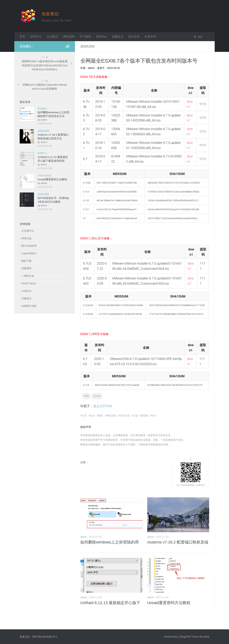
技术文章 (125, 416)
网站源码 (69, 37)
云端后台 (26, 291)
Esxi (154, 416)
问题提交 (26, 298)
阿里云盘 (26, 238)
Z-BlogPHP (184, 637)
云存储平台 (28, 231)
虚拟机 (145, 416)
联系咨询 (150, 37)
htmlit (206, 637)
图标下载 (26, 261)
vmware (97, 396)
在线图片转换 (29, 306)
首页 (22, 37)
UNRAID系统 (44, 176)
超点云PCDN (103, 406)
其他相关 (42, 108)
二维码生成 (28, 276)
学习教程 (85, 37)
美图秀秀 (26, 268)
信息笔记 (50, 14)
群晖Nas (101, 37)
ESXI (87, 396)
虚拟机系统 (43, 194)
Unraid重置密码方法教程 (169, 603)
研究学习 (36, 37)
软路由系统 (43, 131)
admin (84, 537)
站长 (92, 416)
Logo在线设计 (29, 253)
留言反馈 (134, 37)
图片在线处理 (29, 246)
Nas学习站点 (29, 283)
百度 (135, 416)
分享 (84, 416)
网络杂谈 (111, 416)
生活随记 (52, 37)
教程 (101, 416)
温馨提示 (118, 37)
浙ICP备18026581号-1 (45, 637)
